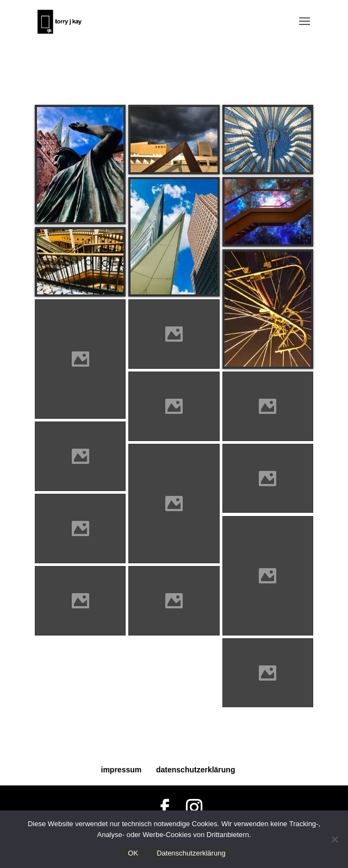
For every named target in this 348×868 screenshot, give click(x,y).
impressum (122, 770)
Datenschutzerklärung (191, 853)
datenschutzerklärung (195, 770)
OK (133, 853)
